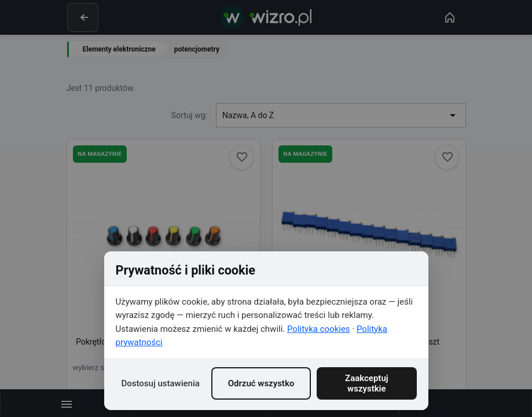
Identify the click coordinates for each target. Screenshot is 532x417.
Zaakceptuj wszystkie (367, 383)
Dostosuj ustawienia (161, 383)
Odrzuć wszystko (261, 383)
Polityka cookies (319, 329)
